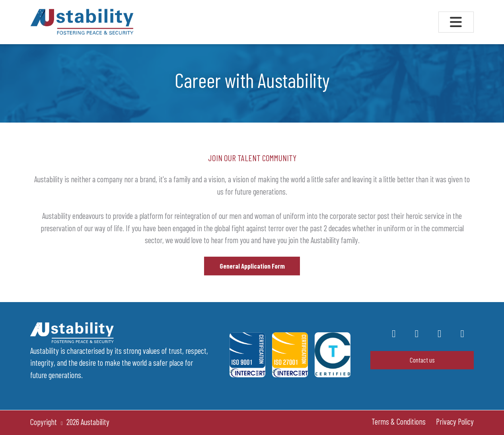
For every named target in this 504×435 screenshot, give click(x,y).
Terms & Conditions (399, 421)
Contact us (422, 360)
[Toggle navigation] (456, 22)
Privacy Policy (455, 421)
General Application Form (252, 269)
